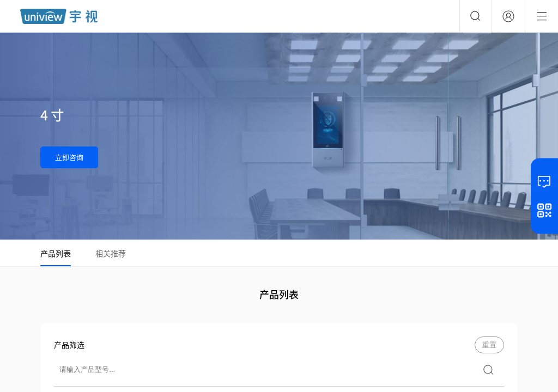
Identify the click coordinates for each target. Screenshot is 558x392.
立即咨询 (69, 157)
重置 (489, 345)
